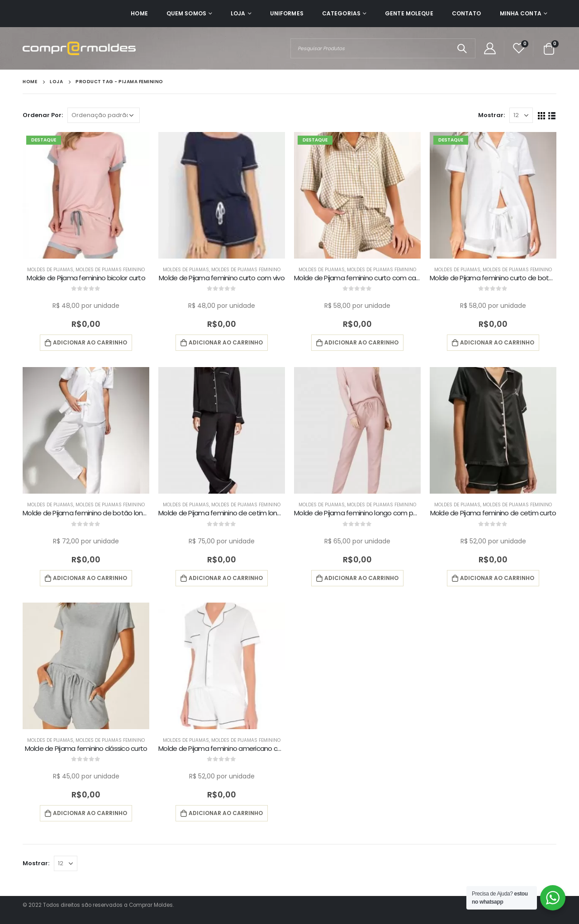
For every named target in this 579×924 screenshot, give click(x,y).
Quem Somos (186, 13)
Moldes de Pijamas (50, 270)
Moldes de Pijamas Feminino (110, 270)
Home (139, 13)
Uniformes (287, 13)
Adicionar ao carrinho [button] (90, 342)
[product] (86, 195)
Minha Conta (521, 13)
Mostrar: (491, 115)
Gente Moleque (409, 13)
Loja (238, 13)
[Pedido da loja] (104, 115)
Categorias (341, 13)
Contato (467, 13)
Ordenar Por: (43, 115)
